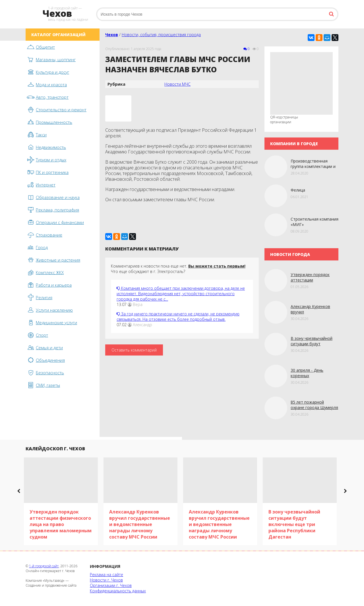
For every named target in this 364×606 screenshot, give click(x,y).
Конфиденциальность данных (118, 591)
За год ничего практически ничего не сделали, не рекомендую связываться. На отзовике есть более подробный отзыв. (178, 317)
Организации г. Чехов (111, 585)
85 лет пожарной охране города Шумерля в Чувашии (314, 407)
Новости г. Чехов (106, 580)
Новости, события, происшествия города (161, 35)
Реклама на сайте (106, 575)
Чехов (112, 35)
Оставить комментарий (134, 350)
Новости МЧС (177, 84)
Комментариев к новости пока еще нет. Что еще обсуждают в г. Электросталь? (178, 269)
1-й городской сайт (44, 566)
